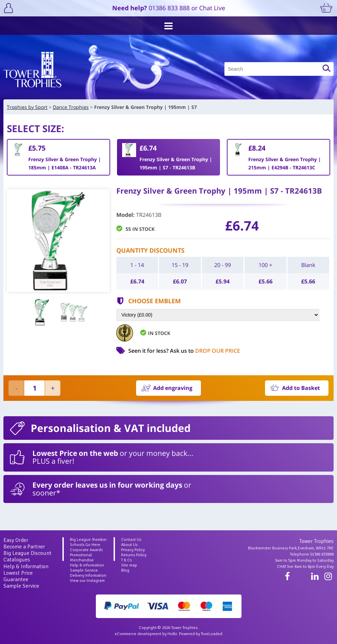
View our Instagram (87, 581)
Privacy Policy (133, 550)
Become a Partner (24, 547)
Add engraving (173, 388)
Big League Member (88, 540)
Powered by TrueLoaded (201, 634)
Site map (129, 565)
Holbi (172, 634)
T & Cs (126, 560)
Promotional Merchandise (82, 558)
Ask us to (205, 351)
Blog (125, 570)
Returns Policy (134, 555)
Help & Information (26, 566)
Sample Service (21, 586)
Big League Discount (27, 553)
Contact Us (131, 540)
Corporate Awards (86, 550)
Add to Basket (301, 388)
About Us (129, 545)
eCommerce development (138, 634)
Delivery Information (88, 576)
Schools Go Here (85, 545)
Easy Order (16, 540)
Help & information (87, 565)
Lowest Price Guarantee (18, 576)
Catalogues (17, 560)
